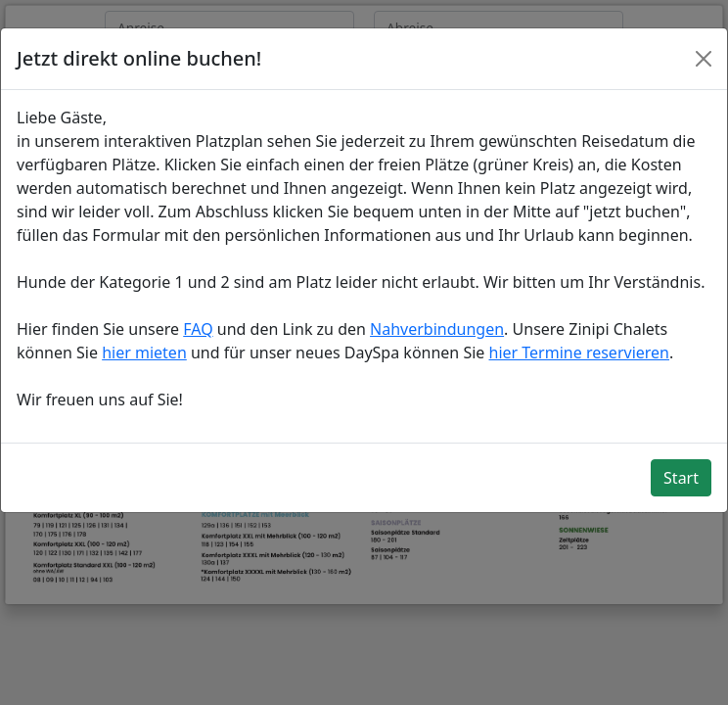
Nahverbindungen (437, 329)
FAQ (198, 329)
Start (681, 478)
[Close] (704, 59)
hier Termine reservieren (579, 352)
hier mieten (144, 352)
